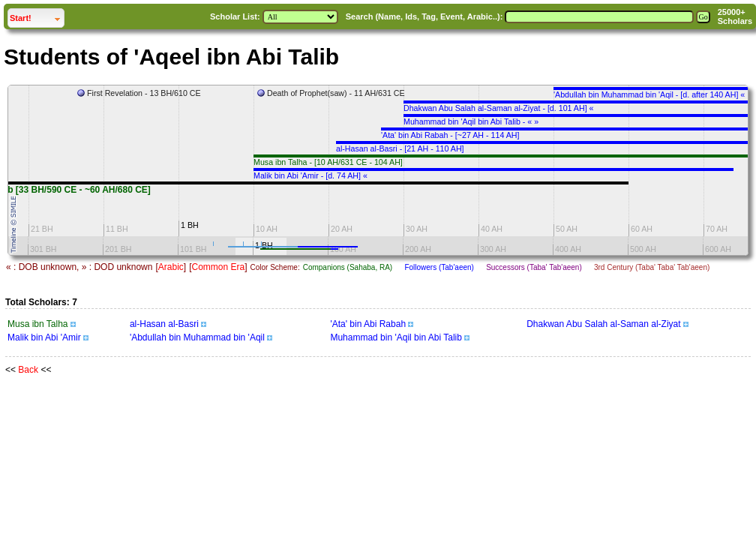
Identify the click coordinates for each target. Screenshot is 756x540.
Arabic (171, 267)
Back (28, 370)
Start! (37, 16)
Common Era (218, 267)
